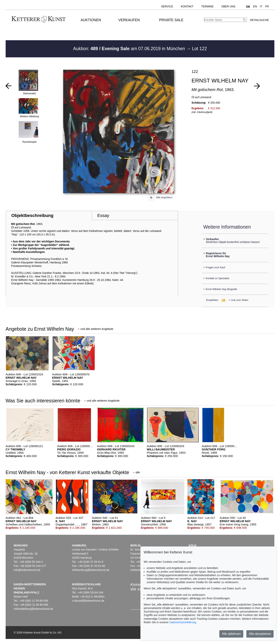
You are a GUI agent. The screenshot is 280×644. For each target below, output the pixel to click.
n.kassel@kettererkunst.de (88, 601)
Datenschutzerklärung (183, 622)
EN (255, 6)
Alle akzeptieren (260, 634)
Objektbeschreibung (32, 215)
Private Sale (171, 20)
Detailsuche (259, 20)
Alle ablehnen (231, 634)
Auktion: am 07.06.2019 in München (130, 49)
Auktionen (91, 20)
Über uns (228, 6)
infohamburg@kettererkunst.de (91, 570)
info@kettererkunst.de (27, 570)
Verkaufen (129, 20)
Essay (103, 215)
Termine (207, 6)
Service (167, 6)
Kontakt (187, 6)
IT (261, 6)
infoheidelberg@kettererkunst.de (33, 609)
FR (267, 6)
